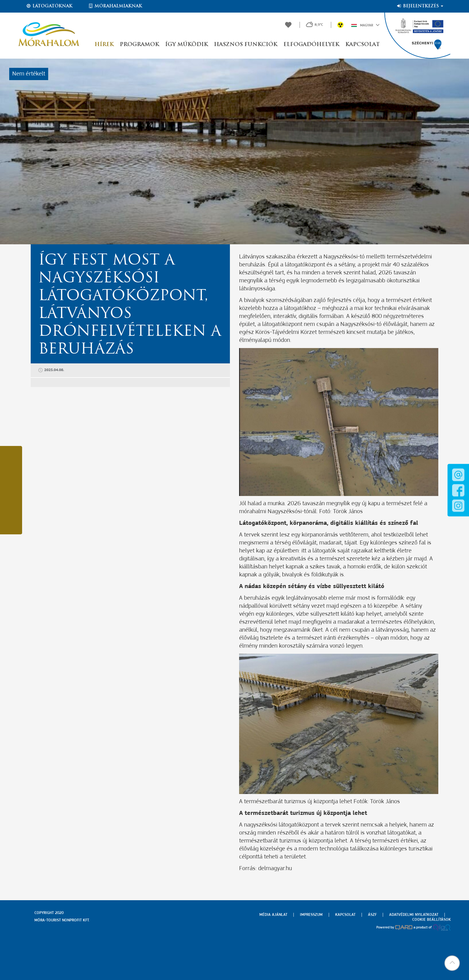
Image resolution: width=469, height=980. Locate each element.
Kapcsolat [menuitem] (345, 915)
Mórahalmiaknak (115, 6)
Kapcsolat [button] (362, 45)
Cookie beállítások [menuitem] (432, 920)
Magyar (365, 25)
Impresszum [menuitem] (311, 915)
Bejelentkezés (420, 6)
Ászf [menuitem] (372, 915)
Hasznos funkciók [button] (246, 45)
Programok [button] (139, 45)
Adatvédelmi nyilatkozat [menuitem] (414, 915)
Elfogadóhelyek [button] (311, 45)
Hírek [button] (104, 45)
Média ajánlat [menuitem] (273, 915)
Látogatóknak (49, 6)
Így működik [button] (186, 45)
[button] (452, 963)
